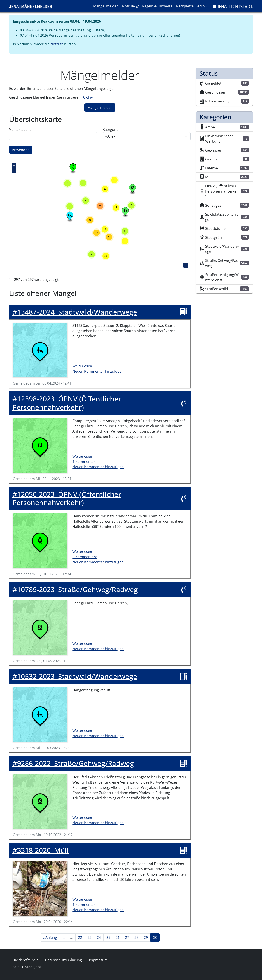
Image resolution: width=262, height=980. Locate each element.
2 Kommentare (85, 557)
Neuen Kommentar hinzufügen (98, 371)
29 (147, 937)
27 (128, 937)
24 (100, 937)
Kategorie (111, 130)
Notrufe (131, 6)
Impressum (98, 960)
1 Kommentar (84, 462)
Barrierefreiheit (25, 960)
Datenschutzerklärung (63, 960)
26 (119, 937)
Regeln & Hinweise (157, 6)
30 (157, 937)
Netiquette (185, 6)
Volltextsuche (20, 130)
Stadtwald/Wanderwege (75, 312)
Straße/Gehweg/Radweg (75, 590)
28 (138, 937)
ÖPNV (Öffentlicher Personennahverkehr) (67, 403)
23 (91, 937)
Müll (41, 850)
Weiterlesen (82, 366)
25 (110, 937)
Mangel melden (106, 6)
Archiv (202, 6)
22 (81, 937)
